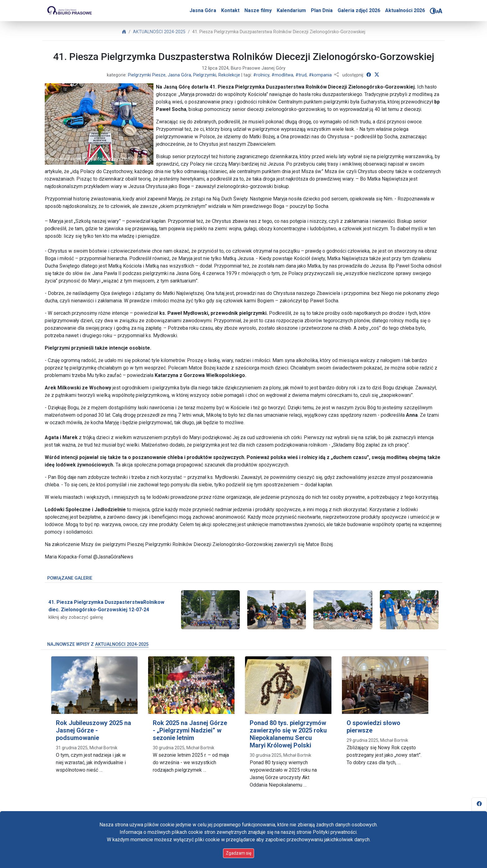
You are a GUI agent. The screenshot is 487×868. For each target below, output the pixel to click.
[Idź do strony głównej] (69, 11)
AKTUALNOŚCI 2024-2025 (159, 32)
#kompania (320, 75)
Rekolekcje (229, 75)
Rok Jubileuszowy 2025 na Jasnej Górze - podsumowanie (93, 730)
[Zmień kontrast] (433, 11)
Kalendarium (291, 10)
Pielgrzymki (205, 75)
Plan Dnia (322, 10)
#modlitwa (282, 75)
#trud (301, 75)
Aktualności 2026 (405, 10)
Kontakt (230, 10)
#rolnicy (261, 75)
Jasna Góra (203, 10)
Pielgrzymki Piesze (147, 75)
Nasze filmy (258, 10)
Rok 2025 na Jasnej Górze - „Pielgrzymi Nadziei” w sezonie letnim (190, 730)
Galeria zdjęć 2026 (359, 10)
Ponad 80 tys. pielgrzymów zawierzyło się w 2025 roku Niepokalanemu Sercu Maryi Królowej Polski (288, 734)
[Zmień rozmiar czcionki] (439, 11)
